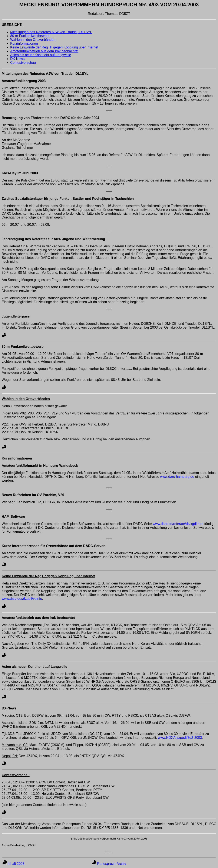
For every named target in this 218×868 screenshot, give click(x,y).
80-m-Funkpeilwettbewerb (30, 36)
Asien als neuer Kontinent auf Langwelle (41, 55)
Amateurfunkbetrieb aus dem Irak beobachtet (44, 51)
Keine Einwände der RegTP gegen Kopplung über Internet (54, 47)
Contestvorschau (23, 63)
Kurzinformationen (24, 43)
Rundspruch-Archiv (109, 864)
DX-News (17, 59)
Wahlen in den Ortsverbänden (33, 40)
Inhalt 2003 (13, 864)
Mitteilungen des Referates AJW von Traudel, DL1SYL (51, 32)
